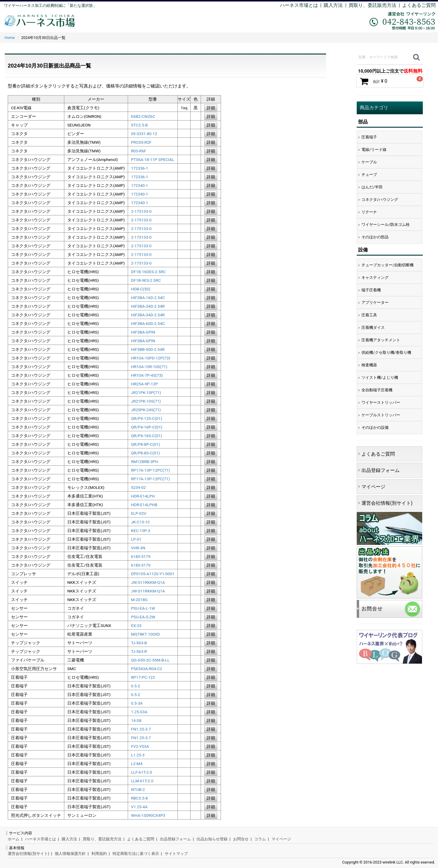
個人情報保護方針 (70, 854)
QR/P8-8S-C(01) (145, 453)
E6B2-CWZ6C (143, 116)
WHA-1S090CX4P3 (148, 815)
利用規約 (99, 854)
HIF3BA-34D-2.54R (148, 306)
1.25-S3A (139, 712)
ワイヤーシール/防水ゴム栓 (385, 225)
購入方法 (333, 5)
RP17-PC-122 (143, 677)
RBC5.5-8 (139, 798)
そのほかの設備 (375, 427)
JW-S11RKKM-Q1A (148, 582)
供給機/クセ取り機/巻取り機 (386, 352)
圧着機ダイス (373, 327)
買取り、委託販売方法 (102, 839)
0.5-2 (135, 686)
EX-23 (136, 625)
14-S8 (136, 720)
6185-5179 (141, 556)
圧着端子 (369, 137)
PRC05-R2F (141, 142)
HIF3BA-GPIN (143, 332)
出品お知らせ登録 (212, 839)
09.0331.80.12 (144, 134)
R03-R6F (139, 151)
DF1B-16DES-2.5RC (148, 272)
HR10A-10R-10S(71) (149, 367)
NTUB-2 (138, 789)
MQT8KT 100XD (145, 634)
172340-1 (140, 185)
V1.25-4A (139, 807)
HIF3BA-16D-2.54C (148, 298)
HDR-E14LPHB (144, 505)
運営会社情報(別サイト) (387, 503)
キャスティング (375, 277)
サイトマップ (176, 854)
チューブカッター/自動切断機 (387, 265)
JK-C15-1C (141, 522)
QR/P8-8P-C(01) (145, 444)
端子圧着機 (371, 290)
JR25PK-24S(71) (146, 410)
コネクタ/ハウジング (380, 200)
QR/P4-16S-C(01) (147, 436)
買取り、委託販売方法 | (375, 5)
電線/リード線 (374, 150)
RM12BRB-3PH (145, 462)
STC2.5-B (139, 125)
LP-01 (136, 539)
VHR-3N (138, 548)
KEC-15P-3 (141, 531)
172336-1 (140, 168)
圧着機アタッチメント (381, 340)
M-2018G (139, 600)
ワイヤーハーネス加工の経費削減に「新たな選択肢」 (50, 6)
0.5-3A (137, 703)
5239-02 (138, 487)
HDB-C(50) (141, 289)
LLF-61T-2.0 (142, 772)
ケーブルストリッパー (381, 415)
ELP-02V (139, 513)
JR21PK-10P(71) (146, 392)
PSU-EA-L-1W (143, 608)
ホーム (14, 839)
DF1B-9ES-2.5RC (146, 280)
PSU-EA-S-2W (143, 617)
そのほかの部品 (375, 237)
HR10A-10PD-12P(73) (151, 358)
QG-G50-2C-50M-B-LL (150, 660)
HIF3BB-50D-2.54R (148, 349)
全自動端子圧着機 (377, 390)
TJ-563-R (139, 651)
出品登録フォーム (381, 470)
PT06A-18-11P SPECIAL (153, 159)
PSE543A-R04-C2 (146, 669)
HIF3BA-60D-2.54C (148, 323)
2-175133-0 (141, 211)
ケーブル (369, 162)
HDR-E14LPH (143, 496)
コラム (260, 839)
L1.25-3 (138, 755)
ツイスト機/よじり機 (380, 377)
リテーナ (369, 212)
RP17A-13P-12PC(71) (151, 470)
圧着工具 (369, 315)
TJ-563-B (139, 643)
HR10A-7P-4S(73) (147, 375)
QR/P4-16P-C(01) (147, 427)
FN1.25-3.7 (141, 729)
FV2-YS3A (140, 746)
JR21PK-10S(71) (146, 401)
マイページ (373, 487)
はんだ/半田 (372, 187)
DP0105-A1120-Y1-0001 (153, 574)
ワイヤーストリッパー (381, 402)
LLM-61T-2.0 (142, 781)
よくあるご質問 (419, 5)
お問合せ (241, 839)
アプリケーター (375, 302)
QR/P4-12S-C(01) (147, 418)
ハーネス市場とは (299, 5)
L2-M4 (137, 764)
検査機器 (369, 365)
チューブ (369, 175)
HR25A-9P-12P (144, 384)
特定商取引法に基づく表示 (136, 854)
